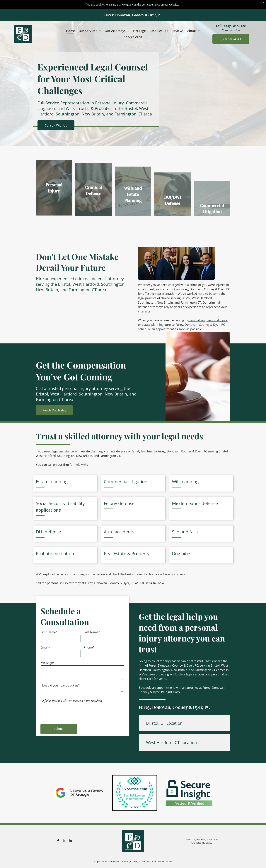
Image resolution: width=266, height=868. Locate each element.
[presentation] (69, 713)
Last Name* (92, 632)
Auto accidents (119, 532)
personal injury (217, 320)
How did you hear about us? (60, 685)
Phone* (89, 647)
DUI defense (48, 532)
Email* (45, 647)
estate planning (153, 325)
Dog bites (182, 553)
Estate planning (52, 481)
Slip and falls (185, 532)
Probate (44, 553)
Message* (48, 663)
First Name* (49, 632)
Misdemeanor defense (195, 503)
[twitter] (64, 841)
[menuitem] (71, 22)
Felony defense (119, 503)
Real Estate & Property (127, 553)
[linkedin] (70, 841)
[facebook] (58, 841)
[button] (184, 723)
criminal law (197, 320)
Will (176, 481)
